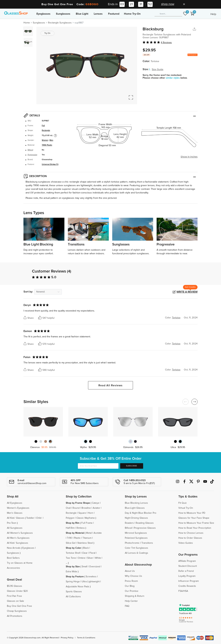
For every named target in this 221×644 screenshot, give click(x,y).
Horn (91, 513)
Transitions (147, 543)
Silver (90, 558)
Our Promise (132, 591)
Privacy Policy (67, 638)
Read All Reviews (110, 385)
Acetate (98, 533)
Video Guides (186, 543)
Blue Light (82, 14)
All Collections (73, 597)
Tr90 (69, 538)
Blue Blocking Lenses (136, 503)
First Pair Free (14, 596)
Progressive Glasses (145, 528)
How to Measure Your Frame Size (196, 523)
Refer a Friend (186, 571)
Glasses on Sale (15, 601)
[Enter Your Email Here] (98, 466)
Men (51, 140)
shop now (168, 4)
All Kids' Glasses (16, 518)
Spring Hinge (73, 582)
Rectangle (46, 130)
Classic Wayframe (86, 518)
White (98, 558)
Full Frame (87, 523)
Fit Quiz (182, 503)
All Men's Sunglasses (18, 538)
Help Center (131, 601)
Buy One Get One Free (19, 606)
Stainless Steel (85, 543)
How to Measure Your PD (192, 513)
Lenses (98, 14)
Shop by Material (75, 533)
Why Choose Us (133, 576)
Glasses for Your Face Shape (194, 518)
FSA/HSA (183, 591)
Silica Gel (71, 543)
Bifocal (30, 150)
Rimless (81, 528)
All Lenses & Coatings (136, 553)
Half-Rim (70, 528)
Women (45, 140)
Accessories (13, 568)
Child (39, 518)
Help (213, 14)
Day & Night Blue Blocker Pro (141, 513)
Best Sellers (13, 558)
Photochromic (132, 543)
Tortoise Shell (73, 553)
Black (86, 548)
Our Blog (130, 586)
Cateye (96, 503)
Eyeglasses (43, 14)
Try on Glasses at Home (20, 563)
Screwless (91, 577)
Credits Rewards (187, 586)
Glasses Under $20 (17, 591)
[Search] (168, 14)
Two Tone (71, 558)
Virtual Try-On (186, 508)
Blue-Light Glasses (135, 508)
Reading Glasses (145, 523)
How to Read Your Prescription (195, 528)
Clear (85, 553)
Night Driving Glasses (136, 518)
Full (43, 126)
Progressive (32, 155)
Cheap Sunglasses (17, 611)
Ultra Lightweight (91, 582)
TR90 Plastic (47, 145)
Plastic (77, 538)
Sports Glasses (74, 592)
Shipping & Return (135, 596)
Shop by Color (73, 548)
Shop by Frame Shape (78, 503)
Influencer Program (189, 581)
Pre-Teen (12, 523)
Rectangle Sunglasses (60, 23)
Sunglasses (63, 14)
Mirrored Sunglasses (136, 533)
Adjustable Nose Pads (78, 587)
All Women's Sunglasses (20, 533)
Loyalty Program (187, 576)
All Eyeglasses (15, 503)
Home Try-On (132, 14)
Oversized (95, 567)
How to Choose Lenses (191, 533)
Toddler (30, 518)
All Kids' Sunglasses (18, 543)
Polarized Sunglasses (136, 538)
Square (82, 513)
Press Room (131, 581)
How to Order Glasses (190, 538)
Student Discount (188, 566)
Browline (86, 508)
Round (76, 508)
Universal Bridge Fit (50, 164)
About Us (130, 571)
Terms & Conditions (86, 638)
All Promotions (15, 616)
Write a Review (187, 292)
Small (84, 567)
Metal (89, 533)
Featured (114, 14)
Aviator (96, 508)
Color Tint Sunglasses (136, 548)
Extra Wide (71, 572)
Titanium (87, 538)
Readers (129, 523)
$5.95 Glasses (15, 586)
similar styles (173, 78)
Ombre (82, 558)
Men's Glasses (15, 513)
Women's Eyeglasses (18, 508)
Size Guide (158, 69)
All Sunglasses (15, 528)
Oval (68, 508)
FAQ (127, 606)
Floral (92, 553)
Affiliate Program (187, 561)
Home (27, 23)
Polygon (70, 518)
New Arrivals (14, 548)
